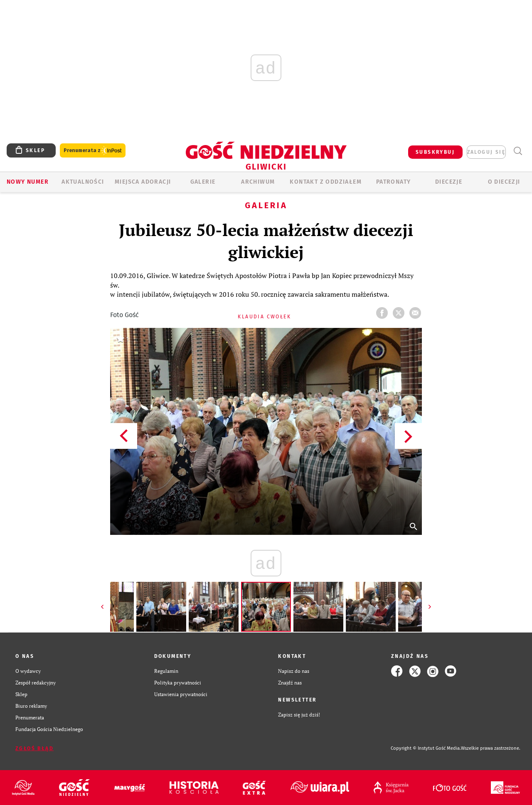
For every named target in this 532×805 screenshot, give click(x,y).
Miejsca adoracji (143, 182)
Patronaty (394, 182)
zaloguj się (486, 152)
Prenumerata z (93, 151)
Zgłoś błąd (34, 748)
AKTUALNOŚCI (83, 182)
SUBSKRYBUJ (435, 152)
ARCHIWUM (258, 182)
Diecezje (449, 182)
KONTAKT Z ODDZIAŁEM (326, 182)
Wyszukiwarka (518, 151)
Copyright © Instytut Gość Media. (426, 748)
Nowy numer (28, 182)
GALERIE (203, 182)
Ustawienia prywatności (181, 694)
